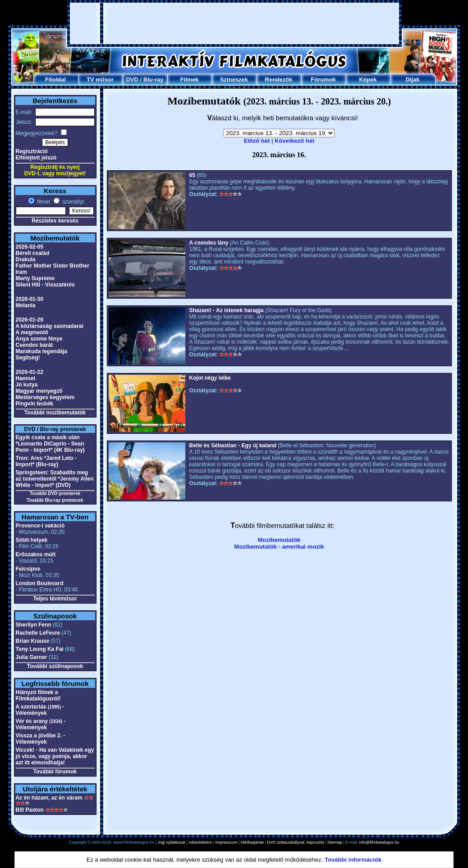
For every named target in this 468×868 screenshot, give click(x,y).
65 (192, 175)
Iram (21, 272)
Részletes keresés (55, 221)
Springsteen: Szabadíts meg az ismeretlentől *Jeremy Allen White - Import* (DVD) (55, 479)
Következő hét (294, 141)
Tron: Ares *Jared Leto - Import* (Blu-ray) (46, 461)
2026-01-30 (30, 299)
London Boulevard (40, 583)
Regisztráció (32, 151)
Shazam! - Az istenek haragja (227, 310)
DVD (132, 80)
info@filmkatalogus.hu (379, 842)
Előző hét (257, 141)
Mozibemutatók (279, 540)
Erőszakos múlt (36, 554)
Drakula (26, 259)
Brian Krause (33, 641)
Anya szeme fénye (39, 339)
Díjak (412, 80)
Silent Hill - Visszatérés (45, 285)
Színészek (234, 80)
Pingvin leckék (34, 404)
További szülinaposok (55, 666)
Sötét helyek (32, 540)
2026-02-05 (30, 247)
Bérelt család (33, 253)
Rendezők (278, 80)
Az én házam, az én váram (49, 798)
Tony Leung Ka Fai (40, 649)
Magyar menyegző (39, 391)
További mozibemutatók (55, 413)
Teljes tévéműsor (55, 599)
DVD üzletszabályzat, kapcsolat (295, 842)
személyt (72, 202)
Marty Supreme (35, 278)
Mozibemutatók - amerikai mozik (279, 547)
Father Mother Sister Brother (53, 266)
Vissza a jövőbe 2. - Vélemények (41, 739)
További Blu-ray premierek (55, 500)
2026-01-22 (30, 372)
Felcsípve (28, 569)
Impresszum (227, 842)
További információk (353, 860)
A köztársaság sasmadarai (50, 326)
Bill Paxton (30, 810)
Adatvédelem (200, 842)
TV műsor (100, 80)
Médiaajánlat (252, 842)
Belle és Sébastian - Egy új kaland (233, 445)
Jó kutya (27, 385)
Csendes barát (34, 345)
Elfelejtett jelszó (36, 158)
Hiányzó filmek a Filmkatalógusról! (38, 695)
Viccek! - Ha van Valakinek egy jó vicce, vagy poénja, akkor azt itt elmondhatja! (55, 756)
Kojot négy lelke (210, 378)
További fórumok (55, 772)
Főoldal (55, 80)
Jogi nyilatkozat (171, 842)
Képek (368, 80)
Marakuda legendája (42, 351)
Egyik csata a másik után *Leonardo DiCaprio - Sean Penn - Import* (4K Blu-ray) (50, 444)
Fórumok (323, 80)
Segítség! (28, 358)
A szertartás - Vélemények (40, 710)
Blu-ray (154, 80)
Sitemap (335, 842)
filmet (43, 202)
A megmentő (32, 332)
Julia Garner (32, 657)
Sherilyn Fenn (34, 625)
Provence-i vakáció (40, 526)
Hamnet (26, 378)
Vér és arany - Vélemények (41, 724)
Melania (26, 305)
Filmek (189, 80)
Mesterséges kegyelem (45, 397)
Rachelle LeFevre (38, 633)
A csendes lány (209, 243)
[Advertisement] (234, 23)
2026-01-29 (30, 320)
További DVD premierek (55, 493)
